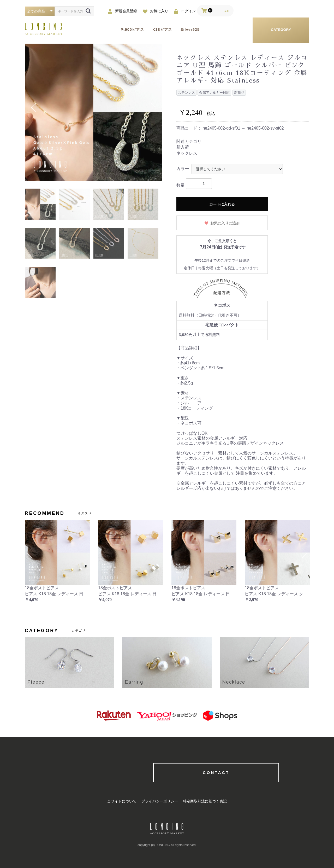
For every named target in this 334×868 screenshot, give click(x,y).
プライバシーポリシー (160, 802)
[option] (93, 112)
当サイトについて (121, 802)
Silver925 (199, 30)
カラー (183, 169)
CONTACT (167, 773)
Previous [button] (34, 107)
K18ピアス (168, 30)
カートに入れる (222, 204)
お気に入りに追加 (225, 223)
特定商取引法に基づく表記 (206, 802)
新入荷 (183, 147)
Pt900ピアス (135, 30)
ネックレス (187, 153)
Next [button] (152, 107)
